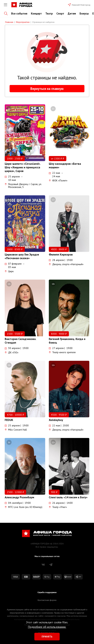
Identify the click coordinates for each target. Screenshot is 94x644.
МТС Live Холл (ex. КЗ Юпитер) (23, 507)
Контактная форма (47, 600)
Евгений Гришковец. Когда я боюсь (67, 341)
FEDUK (9, 420)
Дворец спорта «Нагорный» (66, 264)
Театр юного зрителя (62, 352)
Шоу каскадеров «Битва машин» (65, 165)
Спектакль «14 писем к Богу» (68, 497)
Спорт (60, 13)
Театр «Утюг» (58, 507)
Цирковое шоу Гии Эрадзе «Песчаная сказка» (22, 256)
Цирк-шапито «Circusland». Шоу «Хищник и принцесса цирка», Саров (23, 167)
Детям (72, 13)
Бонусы (84, 13)
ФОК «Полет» (58, 180)
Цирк (9, 271)
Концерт (36, 13)
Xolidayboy (56, 420)
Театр (49, 13)
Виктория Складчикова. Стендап (20, 341)
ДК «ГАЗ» (12, 352)
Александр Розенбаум (19, 497)
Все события (19, 13)
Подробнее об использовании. (47, 627)
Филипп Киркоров (61, 254)
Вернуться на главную (47, 89)
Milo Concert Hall (16, 430)
